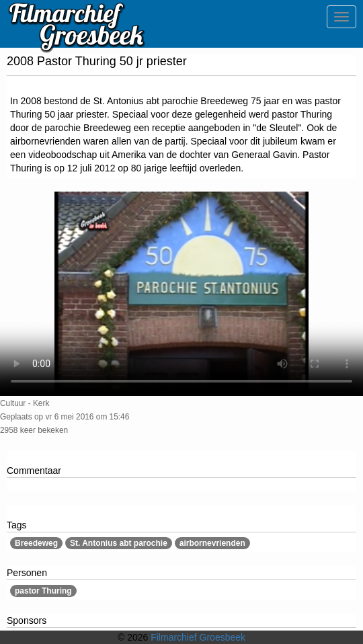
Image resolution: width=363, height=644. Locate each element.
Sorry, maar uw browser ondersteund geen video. (182, 294)
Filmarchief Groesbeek (198, 637)
